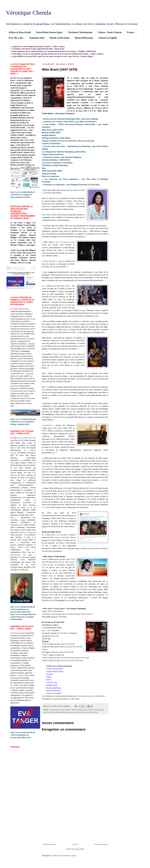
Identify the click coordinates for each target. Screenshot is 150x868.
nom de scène (69, 242)
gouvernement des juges (21, 555)
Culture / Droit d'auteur (110, 32)
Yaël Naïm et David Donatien (55, 165)
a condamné (19, 80)
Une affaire (22, 557)
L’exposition (47, 425)
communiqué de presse (86, 696)
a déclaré (105, 480)
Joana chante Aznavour (53, 154)
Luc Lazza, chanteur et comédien (57, 163)
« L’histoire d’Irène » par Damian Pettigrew (62, 157)
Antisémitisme (54, 710)
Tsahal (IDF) (93, 712)
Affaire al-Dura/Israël (20, 32)
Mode (53, 712)
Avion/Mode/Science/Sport (49, 32)
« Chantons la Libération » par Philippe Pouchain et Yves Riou (71, 185)
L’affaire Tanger (24, 675)
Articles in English (108, 38)
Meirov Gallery (52, 625)
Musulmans (66, 712)
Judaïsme (101, 710)
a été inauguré (61, 535)
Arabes (62, 710)
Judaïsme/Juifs (37, 38)
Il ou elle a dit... (16, 38)
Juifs (45, 712)
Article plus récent (49, 844)
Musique (59, 712)
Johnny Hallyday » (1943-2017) (56, 160)
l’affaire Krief (23, 547)
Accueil (75, 844)
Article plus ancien (101, 844)
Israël (95, 710)
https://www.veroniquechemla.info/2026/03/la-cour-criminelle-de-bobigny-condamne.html (23, 422)
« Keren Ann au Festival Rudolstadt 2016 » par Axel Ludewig (70, 119)
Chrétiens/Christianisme (80, 32)
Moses (56, 354)
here (24, 263)
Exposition (80, 710)
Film (86, 710)
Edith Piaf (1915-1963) (52, 171)
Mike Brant (46, 215)
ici (25, 245)
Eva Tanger (14, 633)
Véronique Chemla (28, 13)
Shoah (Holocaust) (84, 38)
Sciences (73, 712)
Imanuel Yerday (49, 174)
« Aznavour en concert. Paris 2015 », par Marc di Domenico (69, 122)
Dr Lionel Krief (26, 438)
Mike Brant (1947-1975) (52, 130)
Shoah (79, 712)
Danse (74, 710)
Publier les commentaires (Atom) (64, 856)
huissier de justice (27, 532)
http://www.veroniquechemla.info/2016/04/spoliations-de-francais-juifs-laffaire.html (23, 609)
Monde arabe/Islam (60, 38)
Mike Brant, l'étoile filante (54, 609)
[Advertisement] (75, 819)
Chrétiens (68, 710)
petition (13, 253)
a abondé (47, 507)
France (131, 32)
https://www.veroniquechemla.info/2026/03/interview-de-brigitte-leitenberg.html (23, 617)
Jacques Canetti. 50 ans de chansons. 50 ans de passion (68, 141)
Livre (49, 712)
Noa (44, 168)
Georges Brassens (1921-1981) (56, 138)
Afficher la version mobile (75, 849)
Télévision (85, 712)
